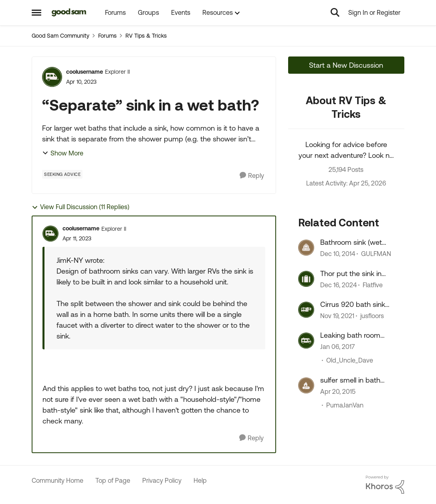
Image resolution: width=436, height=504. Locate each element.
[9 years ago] (337, 347)
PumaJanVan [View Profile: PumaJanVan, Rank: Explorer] (345, 405)
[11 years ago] (338, 254)
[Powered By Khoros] (385, 485)
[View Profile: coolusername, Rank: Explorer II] (52, 77)
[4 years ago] (337, 316)
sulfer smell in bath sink (350, 380)
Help (200, 480)
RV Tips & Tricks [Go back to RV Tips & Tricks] (146, 36)
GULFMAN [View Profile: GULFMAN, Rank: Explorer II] (376, 254)
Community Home (58, 480)
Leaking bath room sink (350, 335)
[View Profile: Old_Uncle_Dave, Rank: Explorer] (306, 341)
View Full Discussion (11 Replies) (81, 207)
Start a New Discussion (346, 65)
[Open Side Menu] (36, 12)
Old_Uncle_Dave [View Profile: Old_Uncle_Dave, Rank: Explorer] (350, 361)
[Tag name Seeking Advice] (62, 174)
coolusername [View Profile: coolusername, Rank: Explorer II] (85, 72)
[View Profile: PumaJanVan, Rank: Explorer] (306, 385)
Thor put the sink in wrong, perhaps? (351, 274)
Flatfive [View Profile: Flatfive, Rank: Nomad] (373, 285)
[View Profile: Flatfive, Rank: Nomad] (306, 279)
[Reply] (252, 176)
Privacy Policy (162, 480)
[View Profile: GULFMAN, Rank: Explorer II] (306, 248)
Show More (63, 153)
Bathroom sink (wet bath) (351, 242)
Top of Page (113, 480)
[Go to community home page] (69, 12)
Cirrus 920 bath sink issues (353, 304)
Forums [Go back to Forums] (107, 36)
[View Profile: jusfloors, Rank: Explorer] (306, 310)
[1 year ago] (338, 285)
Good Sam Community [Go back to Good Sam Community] (61, 36)
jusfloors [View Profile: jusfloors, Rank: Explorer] (372, 316)
